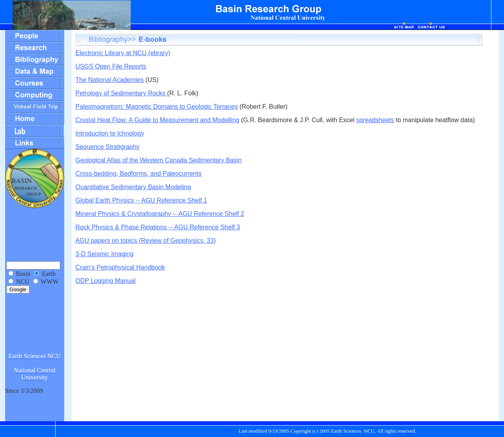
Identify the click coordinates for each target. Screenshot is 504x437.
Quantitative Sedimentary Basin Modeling (133, 187)
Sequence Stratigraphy (108, 147)
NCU (23, 282)
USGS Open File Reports (111, 66)
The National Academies (110, 80)
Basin (23, 274)
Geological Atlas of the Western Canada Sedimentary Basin (159, 160)
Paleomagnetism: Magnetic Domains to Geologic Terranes (157, 107)
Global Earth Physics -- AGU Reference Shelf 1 (141, 200)
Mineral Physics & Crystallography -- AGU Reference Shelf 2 (160, 214)
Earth (49, 274)
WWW (49, 282)
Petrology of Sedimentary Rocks (121, 93)
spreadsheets (375, 120)
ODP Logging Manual (106, 281)
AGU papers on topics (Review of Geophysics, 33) (146, 241)
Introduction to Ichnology (110, 133)
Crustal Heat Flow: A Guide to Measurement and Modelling (157, 120)
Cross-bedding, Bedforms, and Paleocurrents (139, 174)
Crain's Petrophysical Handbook (120, 267)
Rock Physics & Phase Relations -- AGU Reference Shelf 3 (158, 227)
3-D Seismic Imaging (105, 254)
